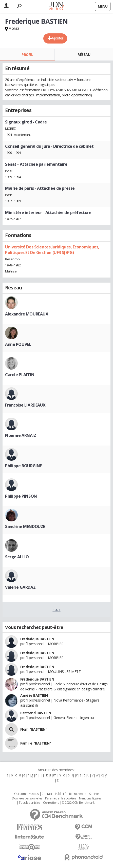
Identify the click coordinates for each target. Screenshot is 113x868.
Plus (56, 610)
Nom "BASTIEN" (34, 729)
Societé (94, 794)
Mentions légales (90, 798)
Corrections (51, 803)
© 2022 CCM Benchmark (78, 803)
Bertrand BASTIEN (36, 713)
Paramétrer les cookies (61, 798)
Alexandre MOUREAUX (27, 314)
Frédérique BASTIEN (37, 679)
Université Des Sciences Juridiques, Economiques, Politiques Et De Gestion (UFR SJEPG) (52, 250)
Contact (47, 794)
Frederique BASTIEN (37, 639)
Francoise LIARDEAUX (25, 405)
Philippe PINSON (21, 496)
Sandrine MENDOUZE (25, 526)
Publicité (61, 794)
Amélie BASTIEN (34, 695)
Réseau (84, 55)
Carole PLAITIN (20, 375)
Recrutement (78, 794)
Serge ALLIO (17, 557)
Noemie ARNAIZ (21, 435)
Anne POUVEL (18, 344)
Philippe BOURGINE (23, 466)
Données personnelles (27, 798)
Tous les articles (29, 803)
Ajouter (57, 38)
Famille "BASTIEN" (36, 743)
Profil (27, 55)
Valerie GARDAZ (20, 587)
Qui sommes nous (26, 794)
